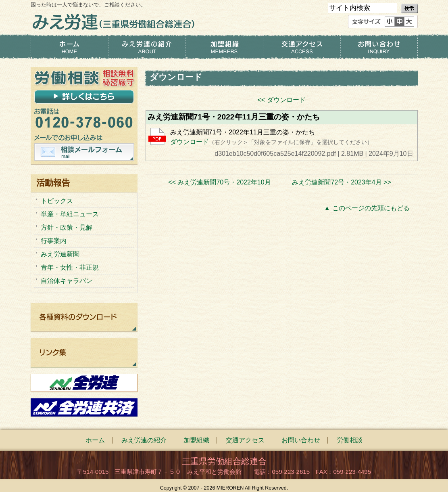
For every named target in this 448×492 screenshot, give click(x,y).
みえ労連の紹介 (147, 47)
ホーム (69, 47)
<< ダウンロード (281, 100)
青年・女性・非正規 (70, 267)
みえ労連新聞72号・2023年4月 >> (341, 182)
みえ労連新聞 (60, 254)
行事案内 (54, 241)
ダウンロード (190, 142)
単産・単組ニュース (70, 214)
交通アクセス (302, 47)
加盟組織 (224, 47)
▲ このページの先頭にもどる (367, 208)
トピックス (57, 201)
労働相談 (350, 440)
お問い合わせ (379, 47)
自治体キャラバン (67, 281)
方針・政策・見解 (67, 227)
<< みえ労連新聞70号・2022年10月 (219, 182)
